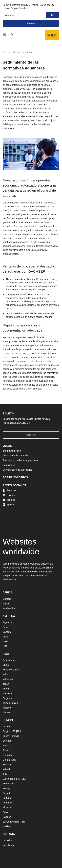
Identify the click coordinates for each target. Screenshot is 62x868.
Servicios (17, 52)
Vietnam (7, 712)
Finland (6, 746)
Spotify (8, 505)
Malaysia (7, 693)
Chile (5, 637)
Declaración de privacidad (16, 456)
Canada (7, 632)
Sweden (7, 817)
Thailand (7, 708)
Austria (6, 726)
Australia (7, 840)
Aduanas (29, 52)
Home (5, 52)
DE (23, 779)
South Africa (9, 608)
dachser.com (9, 579)
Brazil (6, 627)
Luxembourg (9, 779)
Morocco (7, 599)
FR (14, 731)
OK (53, 15)
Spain (6, 812)
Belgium (7, 731)
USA (5, 646)
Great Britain (9, 760)
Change (31, 23)
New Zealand (10, 845)
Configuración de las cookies (17, 470)
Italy (5, 774)
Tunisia (6, 604)
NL (19, 731)
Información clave (12, 451)
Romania (7, 803)
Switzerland (9, 822)
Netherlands (9, 784)
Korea (6, 689)
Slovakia (7, 807)
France (6, 750)
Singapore (8, 698)
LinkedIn (9, 495)
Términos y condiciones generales (20, 460)
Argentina (8, 622)
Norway (7, 788)
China (6, 665)
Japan (6, 684)
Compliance (9, 465)
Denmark (7, 741)
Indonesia (8, 679)
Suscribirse (31, 435)
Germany (7, 755)
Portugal (7, 798)
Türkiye (6, 826)
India (5, 674)
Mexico (6, 641)
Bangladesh (9, 660)
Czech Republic (11, 736)
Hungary (7, 765)
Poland (6, 793)
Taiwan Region (10, 703)
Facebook (10, 490)
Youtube (9, 500)
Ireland (6, 769)
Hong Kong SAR (11, 670)
